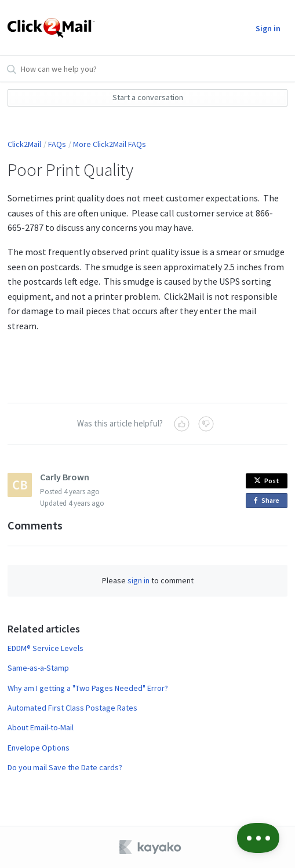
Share (269, 501)
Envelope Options (39, 748)
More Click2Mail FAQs (110, 144)
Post (267, 481)
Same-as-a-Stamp (38, 668)
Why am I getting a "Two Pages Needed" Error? (88, 688)
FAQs (57, 144)
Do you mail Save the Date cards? (65, 767)
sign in (139, 580)
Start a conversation (148, 97)
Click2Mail (24, 144)
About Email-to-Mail (41, 727)
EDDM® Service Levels (45, 648)
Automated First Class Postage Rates (72, 708)
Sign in (268, 28)
